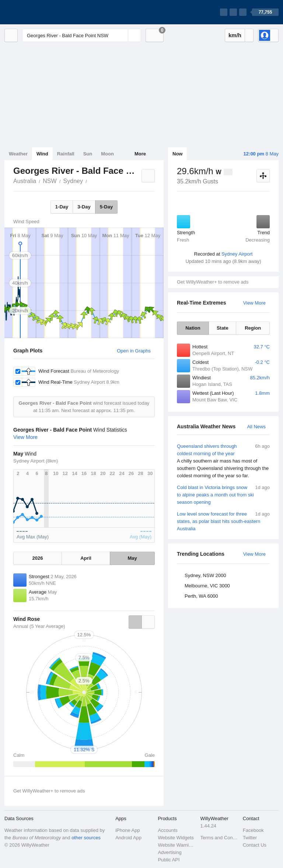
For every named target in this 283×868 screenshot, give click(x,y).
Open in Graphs (134, 351)
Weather (18, 154)
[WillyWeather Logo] (39, 12)
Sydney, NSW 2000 (205, 575)
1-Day (62, 207)
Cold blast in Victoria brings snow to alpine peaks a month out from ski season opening (223, 494)
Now (177, 154)
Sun (88, 154)
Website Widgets (176, 838)
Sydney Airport (237, 254)
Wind (42, 154)
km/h (235, 35)
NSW (50, 181)
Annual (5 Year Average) (39, 626)
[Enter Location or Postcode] (82, 35)
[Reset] (122, 35)
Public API (169, 860)
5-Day (106, 207)
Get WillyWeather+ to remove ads (213, 282)
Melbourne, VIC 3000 (207, 586)
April (86, 558)
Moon (107, 154)
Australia (25, 181)
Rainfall (66, 154)
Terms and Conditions (219, 838)
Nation (193, 328)
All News (256, 427)
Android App (128, 838)
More (140, 154)
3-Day (84, 207)
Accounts (167, 830)
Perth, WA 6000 (201, 596)
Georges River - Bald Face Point (91, 180)
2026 (38, 558)
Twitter (250, 838)
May (132, 558)
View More (254, 303)
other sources (86, 838)
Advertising (170, 852)
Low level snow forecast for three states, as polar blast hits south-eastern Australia (223, 521)
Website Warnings (177, 845)
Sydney (73, 181)
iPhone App (128, 830)
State (223, 328)
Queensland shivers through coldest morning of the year (223, 461)
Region (253, 328)
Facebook (253, 830)
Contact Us (255, 845)
